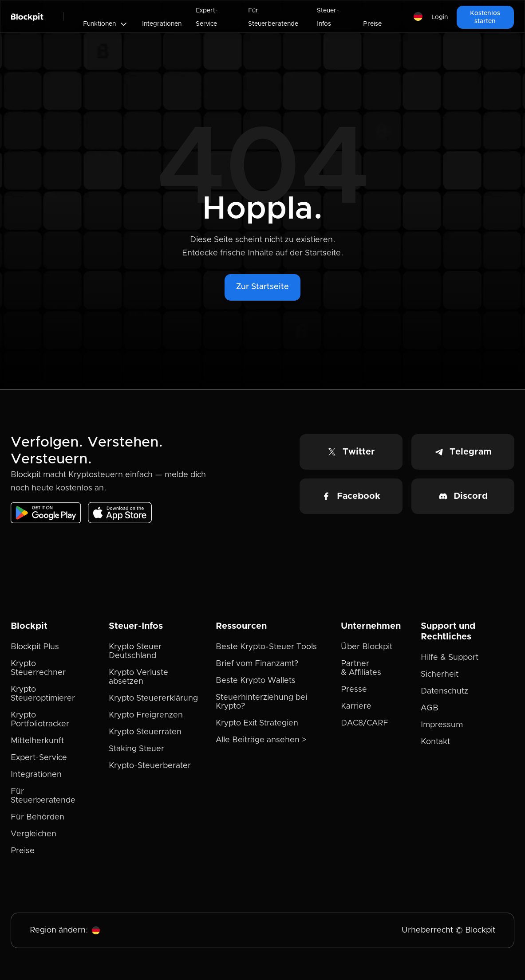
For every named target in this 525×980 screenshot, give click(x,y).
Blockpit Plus (35, 647)
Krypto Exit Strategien (257, 723)
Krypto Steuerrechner (38, 668)
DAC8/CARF (365, 723)
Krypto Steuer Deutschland (135, 651)
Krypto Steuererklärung (153, 698)
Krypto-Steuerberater (150, 766)
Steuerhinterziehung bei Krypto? (261, 702)
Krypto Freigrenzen (146, 715)
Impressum (442, 725)
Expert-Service (207, 17)
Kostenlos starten (485, 17)
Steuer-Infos (328, 17)
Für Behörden (37, 817)
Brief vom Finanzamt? (257, 664)
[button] (105, 24)
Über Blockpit (367, 647)
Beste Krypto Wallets (256, 681)
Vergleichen (34, 834)
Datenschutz (444, 691)
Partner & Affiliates (361, 668)
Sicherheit (440, 674)
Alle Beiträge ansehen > (261, 740)
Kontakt (435, 742)
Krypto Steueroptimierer (43, 694)
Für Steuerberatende (273, 17)
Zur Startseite (262, 287)
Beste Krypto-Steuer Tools (266, 647)
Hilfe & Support (450, 658)
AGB (430, 708)
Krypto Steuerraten (145, 732)
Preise (372, 24)
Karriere (356, 706)
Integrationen (162, 24)
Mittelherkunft (37, 741)
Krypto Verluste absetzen (138, 677)
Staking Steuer (136, 749)
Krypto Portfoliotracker (40, 720)
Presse (354, 690)
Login (440, 17)
